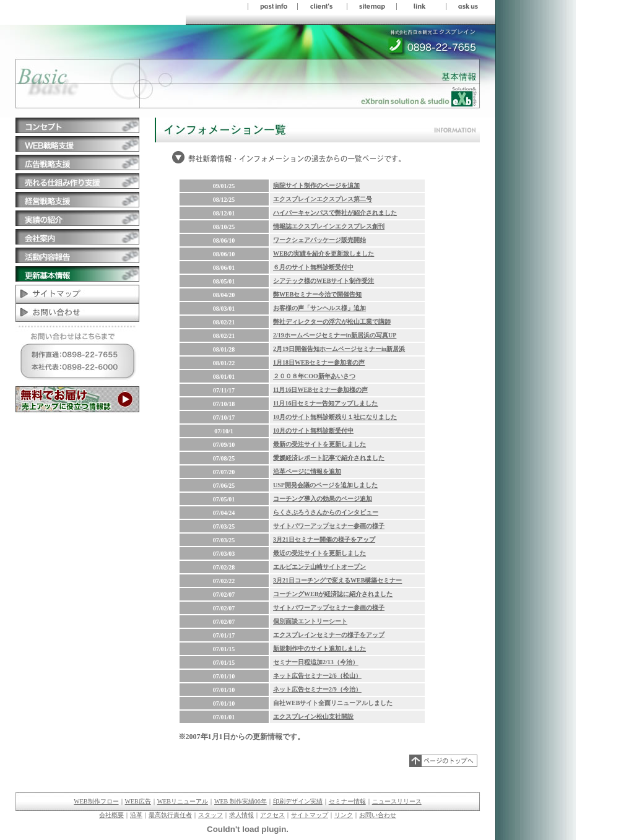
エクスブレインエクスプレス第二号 (323, 199)
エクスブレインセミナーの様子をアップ (329, 635)
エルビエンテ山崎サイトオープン (319, 567)
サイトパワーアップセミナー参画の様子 (329, 526)
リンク (344, 815)
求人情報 (241, 815)
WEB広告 (138, 801)
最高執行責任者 (170, 815)
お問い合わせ (378, 815)
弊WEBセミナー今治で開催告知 (317, 294)
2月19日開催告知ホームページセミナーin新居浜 (339, 349)
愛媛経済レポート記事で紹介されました (329, 458)
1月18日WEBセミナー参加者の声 (319, 362)
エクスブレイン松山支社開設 (313, 717)
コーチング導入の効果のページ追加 (323, 499)
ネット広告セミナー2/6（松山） (317, 676)
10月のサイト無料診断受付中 (313, 431)
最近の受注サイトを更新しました (319, 553)
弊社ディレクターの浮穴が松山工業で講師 (332, 322)
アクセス (272, 815)
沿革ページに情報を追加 (307, 471)
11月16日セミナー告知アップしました (325, 403)
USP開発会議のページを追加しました (325, 485)
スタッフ (211, 815)
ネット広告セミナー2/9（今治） (317, 689)
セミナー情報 (347, 801)
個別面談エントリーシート (310, 621)
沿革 (136, 815)
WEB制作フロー (96, 801)
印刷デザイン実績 (298, 801)
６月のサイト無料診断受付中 (313, 267)
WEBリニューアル (183, 801)
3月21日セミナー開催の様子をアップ (324, 539)
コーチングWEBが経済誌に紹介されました (333, 594)
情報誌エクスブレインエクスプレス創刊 (329, 226)
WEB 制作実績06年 (241, 801)
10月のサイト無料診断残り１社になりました (335, 417)
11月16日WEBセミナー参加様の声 (320, 390)
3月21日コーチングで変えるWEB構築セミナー (337, 580)
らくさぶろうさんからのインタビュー (326, 512)
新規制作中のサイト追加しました (319, 648)
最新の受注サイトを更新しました (319, 444)
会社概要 (111, 815)
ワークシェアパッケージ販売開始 (319, 240)
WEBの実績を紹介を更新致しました (324, 253)
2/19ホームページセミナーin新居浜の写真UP (335, 335)
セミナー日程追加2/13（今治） (316, 662)
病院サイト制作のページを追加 (316, 185)
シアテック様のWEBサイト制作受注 (324, 281)
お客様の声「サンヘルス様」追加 (319, 308)
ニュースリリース (397, 801)
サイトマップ (310, 815)
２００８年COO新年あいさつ (314, 376)
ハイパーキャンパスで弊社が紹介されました (335, 213)
